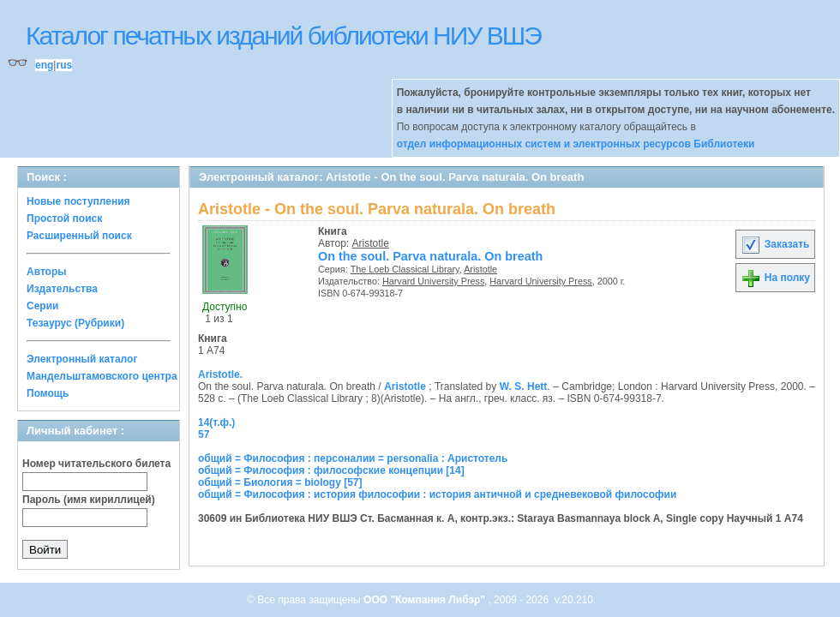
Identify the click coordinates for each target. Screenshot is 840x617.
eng (44, 65)
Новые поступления (78, 201)
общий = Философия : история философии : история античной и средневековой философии (437, 494)
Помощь (48, 393)
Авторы (47, 272)
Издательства (62, 289)
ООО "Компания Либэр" (426, 600)
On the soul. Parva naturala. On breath (430, 256)
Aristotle (371, 243)
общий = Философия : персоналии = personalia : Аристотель (353, 458)
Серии (42, 306)
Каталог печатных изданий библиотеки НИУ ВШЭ (283, 36)
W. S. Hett (524, 386)
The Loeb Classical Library (405, 269)
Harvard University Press (433, 281)
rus (64, 65)
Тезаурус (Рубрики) (75, 323)
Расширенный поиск (79, 236)
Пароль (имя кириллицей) (89, 500)
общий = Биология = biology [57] (280, 482)
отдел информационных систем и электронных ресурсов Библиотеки (576, 144)
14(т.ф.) (216, 422)
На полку (775, 278)
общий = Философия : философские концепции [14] (331, 470)
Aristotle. (220, 374)
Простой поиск (64, 219)
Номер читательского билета (96, 464)
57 (204, 434)
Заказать (775, 244)
